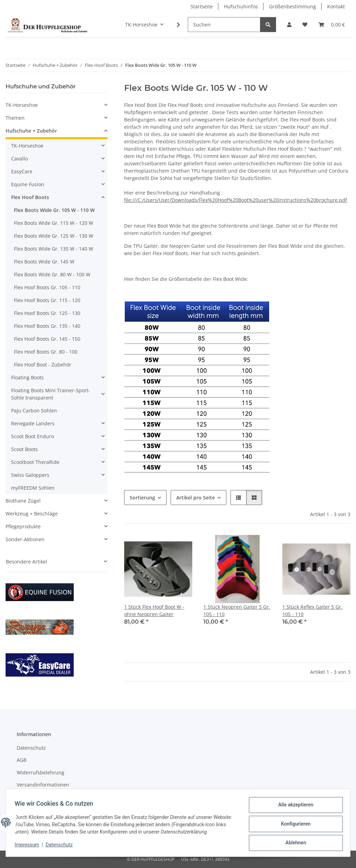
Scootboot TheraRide (35, 462)
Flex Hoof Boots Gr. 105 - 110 (47, 287)
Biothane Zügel (23, 501)
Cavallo (19, 159)
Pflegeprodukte (23, 526)
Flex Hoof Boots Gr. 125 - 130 (47, 313)
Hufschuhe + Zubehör (31, 131)
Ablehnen (293, 843)
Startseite (202, 6)
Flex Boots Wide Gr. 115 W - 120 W (54, 223)
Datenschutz (62, 846)
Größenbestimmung (293, 6)
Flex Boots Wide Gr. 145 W (44, 262)
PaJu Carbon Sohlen (34, 411)
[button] (289, 25)
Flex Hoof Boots (30, 197)
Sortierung (142, 498)
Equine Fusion (28, 184)
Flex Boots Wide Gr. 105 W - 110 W (54, 210)
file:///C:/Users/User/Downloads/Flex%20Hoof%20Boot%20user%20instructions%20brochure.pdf (236, 200)
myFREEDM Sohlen (33, 488)
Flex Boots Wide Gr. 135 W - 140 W (54, 249)
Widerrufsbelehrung (41, 772)
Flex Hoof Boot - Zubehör (43, 365)
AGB (22, 760)
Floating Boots (27, 377)
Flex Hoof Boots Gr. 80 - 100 (46, 352)
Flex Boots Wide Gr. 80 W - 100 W (52, 274)
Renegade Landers (33, 423)
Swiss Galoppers (30, 475)
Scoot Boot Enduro (33, 436)
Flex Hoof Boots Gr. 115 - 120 (47, 300)
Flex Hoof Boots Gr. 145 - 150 (47, 339)
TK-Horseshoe (22, 105)
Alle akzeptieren (293, 807)
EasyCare (22, 171)
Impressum (29, 846)
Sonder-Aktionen (25, 539)
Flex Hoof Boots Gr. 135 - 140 (47, 326)
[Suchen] (224, 25)
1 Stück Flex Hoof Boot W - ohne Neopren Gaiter (154, 610)
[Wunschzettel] (305, 25)
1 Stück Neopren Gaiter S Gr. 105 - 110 (237, 610)
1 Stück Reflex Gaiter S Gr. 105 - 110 (312, 610)
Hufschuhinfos (241, 6)
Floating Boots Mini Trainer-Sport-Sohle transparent (51, 394)
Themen (15, 118)
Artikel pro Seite (196, 498)
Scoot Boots (25, 449)
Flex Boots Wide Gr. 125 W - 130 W (54, 236)
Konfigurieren (293, 825)
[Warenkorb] (332, 25)
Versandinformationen (43, 785)
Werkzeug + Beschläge (32, 514)
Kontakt (336, 6)
